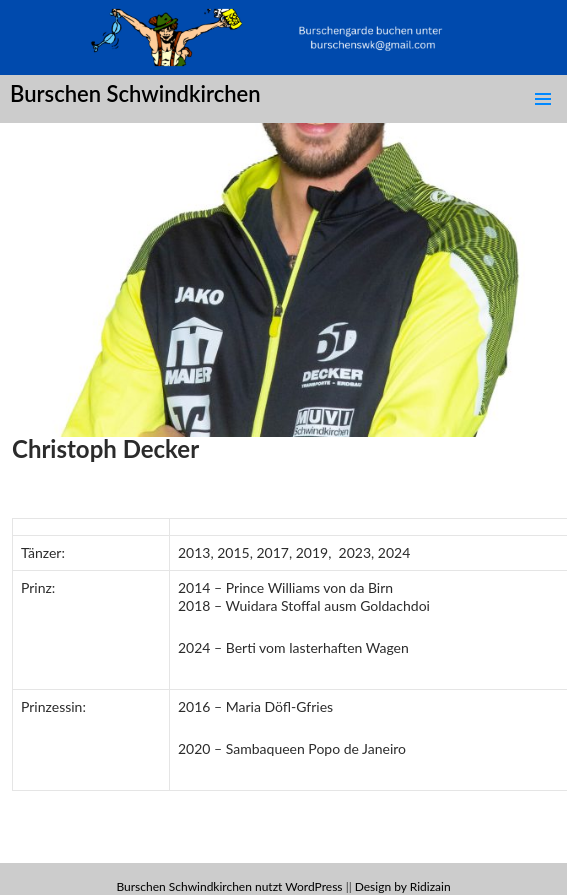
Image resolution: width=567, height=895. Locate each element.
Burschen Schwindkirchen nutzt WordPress (229, 886)
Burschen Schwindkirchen (135, 93)
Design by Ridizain (403, 886)
